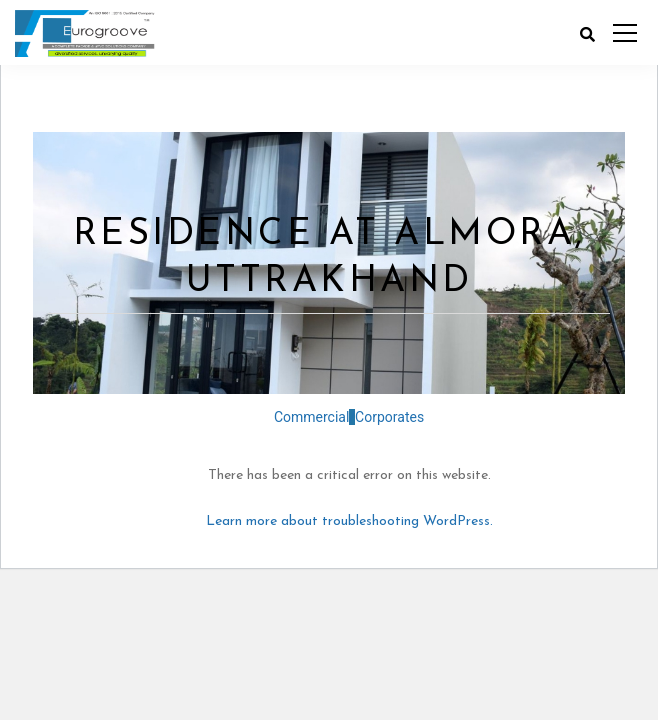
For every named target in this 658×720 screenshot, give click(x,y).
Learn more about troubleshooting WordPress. (349, 521)
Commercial (311, 417)
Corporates (386, 417)
